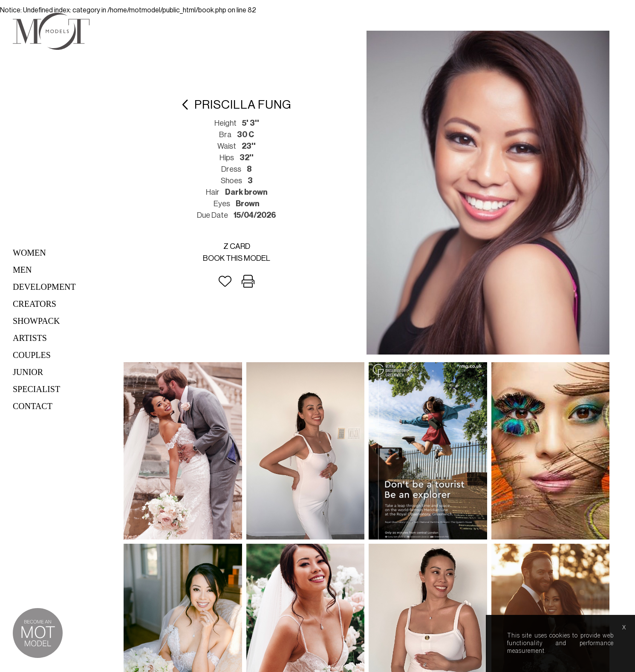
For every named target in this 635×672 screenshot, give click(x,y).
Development (44, 287)
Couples (32, 355)
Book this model (237, 258)
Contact (33, 406)
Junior (28, 372)
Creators (35, 304)
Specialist (36, 389)
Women (29, 253)
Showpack (36, 321)
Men (22, 270)
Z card (237, 246)
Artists (30, 338)
